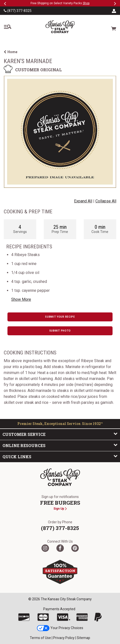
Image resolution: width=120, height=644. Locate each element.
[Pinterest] (75, 548)
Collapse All (106, 201)
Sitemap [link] (83, 638)
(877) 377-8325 (18, 11)
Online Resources (60, 445)
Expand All (83, 201)
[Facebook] (60, 548)
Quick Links (60, 456)
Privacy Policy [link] (64, 638)
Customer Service (60, 434)
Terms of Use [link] (40, 638)
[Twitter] (45, 548)
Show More (21, 299)
